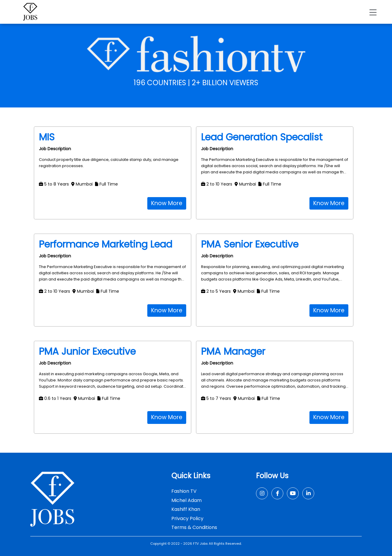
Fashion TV (184, 491)
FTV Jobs (200, 544)
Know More (167, 203)
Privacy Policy (187, 518)
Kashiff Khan (186, 509)
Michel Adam (186, 500)
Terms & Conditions (194, 527)
